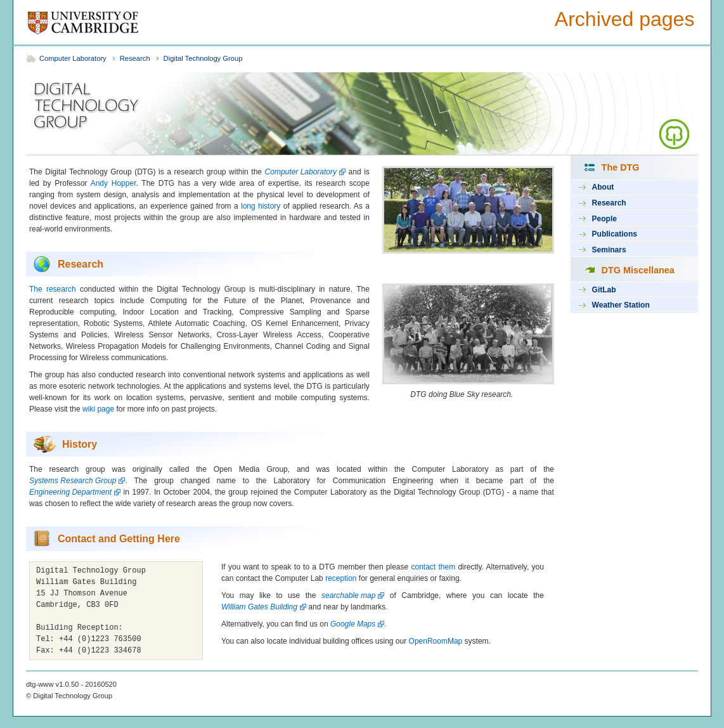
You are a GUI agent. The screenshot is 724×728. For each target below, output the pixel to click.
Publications (615, 234)
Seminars (609, 250)
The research (53, 289)
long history (261, 206)
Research (135, 58)
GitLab (604, 290)
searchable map (348, 595)
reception (341, 578)
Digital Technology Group (203, 58)
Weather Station (621, 305)
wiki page (98, 409)
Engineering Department (70, 492)
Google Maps (353, 624)
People (604, 219)
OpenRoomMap (436, 641)
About (603, 187)
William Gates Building (259, 607)
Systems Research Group (73, 481)
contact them (434, 567)
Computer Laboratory (73, 58)
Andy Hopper (113, 183)
